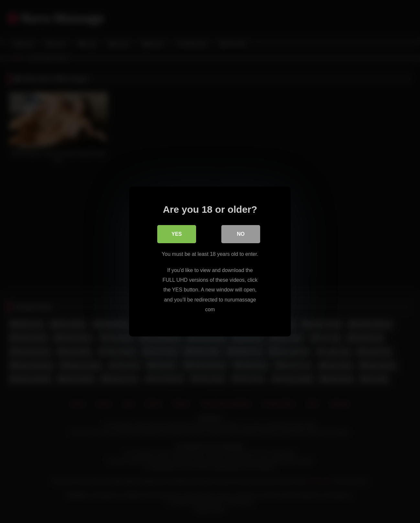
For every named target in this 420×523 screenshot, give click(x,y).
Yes (177, 234)
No (241, 234)
